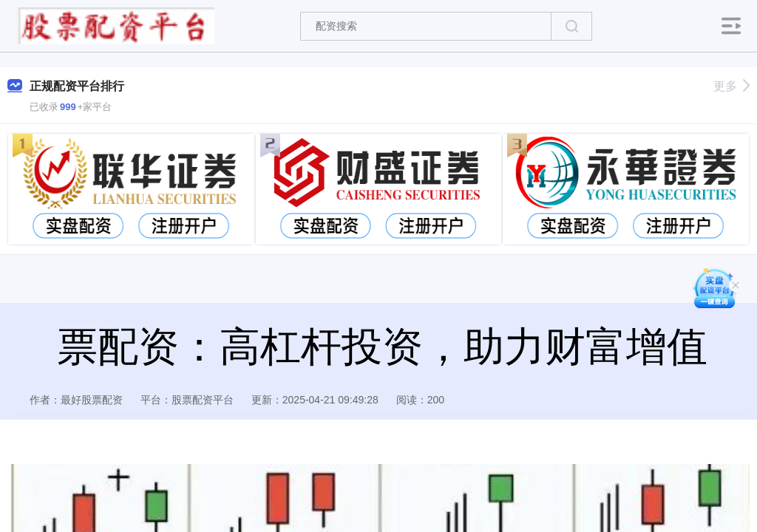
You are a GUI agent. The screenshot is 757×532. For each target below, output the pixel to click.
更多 (731, 86)
